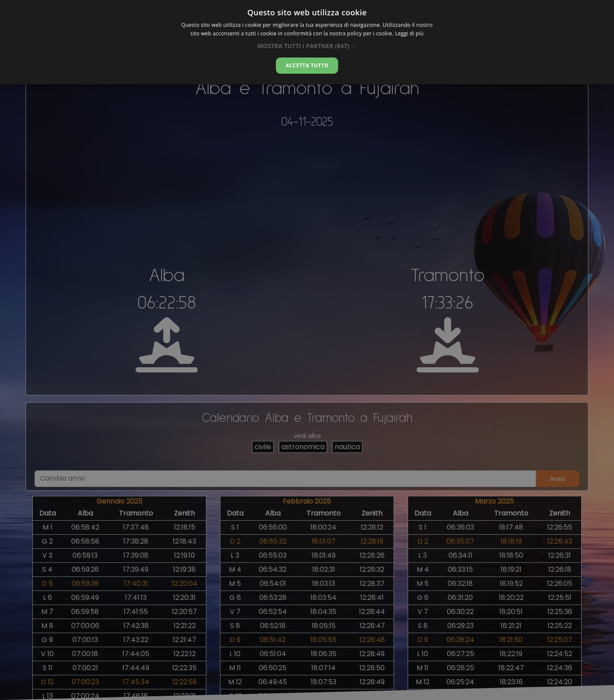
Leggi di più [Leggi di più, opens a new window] (410, 33)
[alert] (307, 350)
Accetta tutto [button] (307, 65)
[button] (307, 46)
